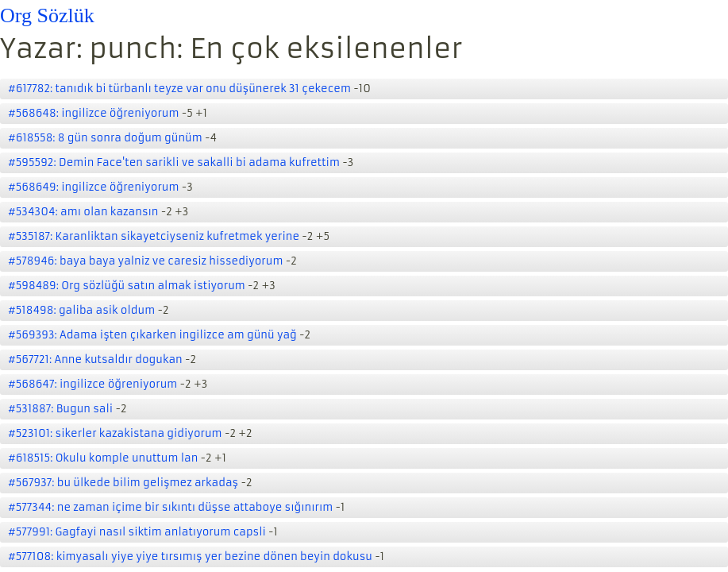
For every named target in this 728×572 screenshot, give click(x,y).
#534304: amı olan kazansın (83, 212)
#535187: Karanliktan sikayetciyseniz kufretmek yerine (154, 236)
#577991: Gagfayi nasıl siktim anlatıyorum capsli (137, 532)
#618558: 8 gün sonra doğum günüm (105, 138)
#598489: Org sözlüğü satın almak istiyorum (127, 286)
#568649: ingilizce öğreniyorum (94, 187)
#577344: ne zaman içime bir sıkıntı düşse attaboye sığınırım (170, 507)
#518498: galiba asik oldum (81, 310)
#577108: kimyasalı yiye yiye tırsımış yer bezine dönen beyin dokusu (190, 557)
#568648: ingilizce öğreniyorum (94, 113)
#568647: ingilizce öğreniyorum (92, 384)
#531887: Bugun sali (60, 409)
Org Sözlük (47, 15)
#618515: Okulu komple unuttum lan (103, 458)
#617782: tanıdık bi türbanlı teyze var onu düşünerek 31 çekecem (179, 89)
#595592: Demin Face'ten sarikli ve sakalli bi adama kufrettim (174, 162)
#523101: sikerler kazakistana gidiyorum (115, 433)
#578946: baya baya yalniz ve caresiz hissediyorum (145, 261)
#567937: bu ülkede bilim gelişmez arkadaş (123, 483)
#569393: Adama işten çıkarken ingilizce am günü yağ (152, 335)
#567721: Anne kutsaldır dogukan (95, 359)
